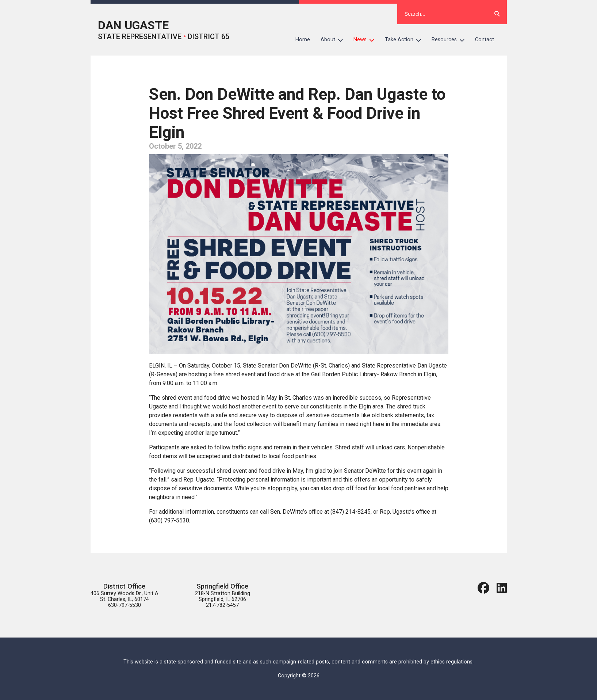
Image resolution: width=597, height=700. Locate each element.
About (334, 40)
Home (303, 40)
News (367, 40)
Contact (485, 40)
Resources (451, 40)
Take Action (406, 40)
